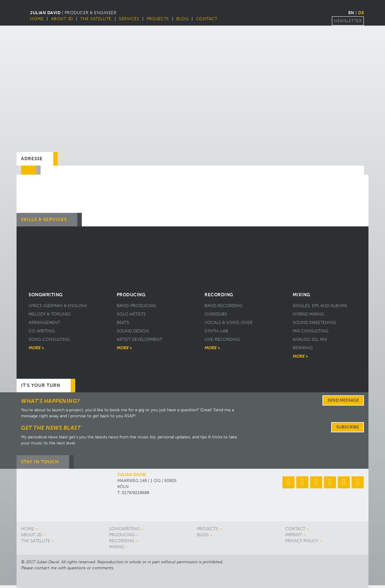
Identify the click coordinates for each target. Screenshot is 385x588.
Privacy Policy (302, 541)
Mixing (117, 547)
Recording (122, 541)
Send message (343, 400)
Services (129, 19)
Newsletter (348, 21)
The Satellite (96, 19)
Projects (158, 19)
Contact (207, 19)
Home (37, 19)
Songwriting (125, 529)
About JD (62, 19)
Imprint (294, 535)
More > (36, 348)
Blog (182, 19)
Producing (122, 535)
